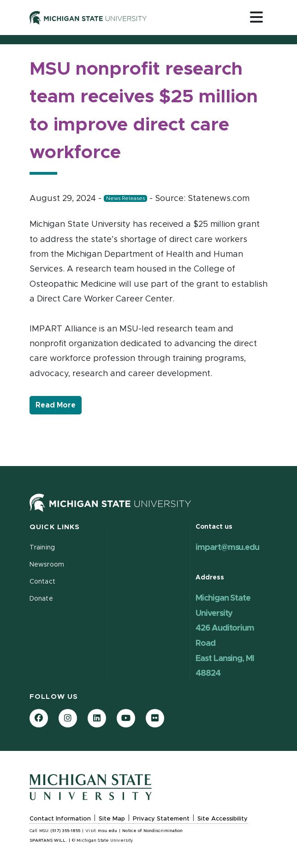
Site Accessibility (223, 819)
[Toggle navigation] (256, 17)
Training (42, 548)
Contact (42, 582)
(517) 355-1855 (65, 831)
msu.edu (107, 831)
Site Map (112, 819)
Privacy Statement (161, 819)
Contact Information (60, 819)
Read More (59, 404)
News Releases (125, 198)
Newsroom (47, 565)
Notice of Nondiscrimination (152, 831)
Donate (41, 599)
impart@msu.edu (227, 548)
